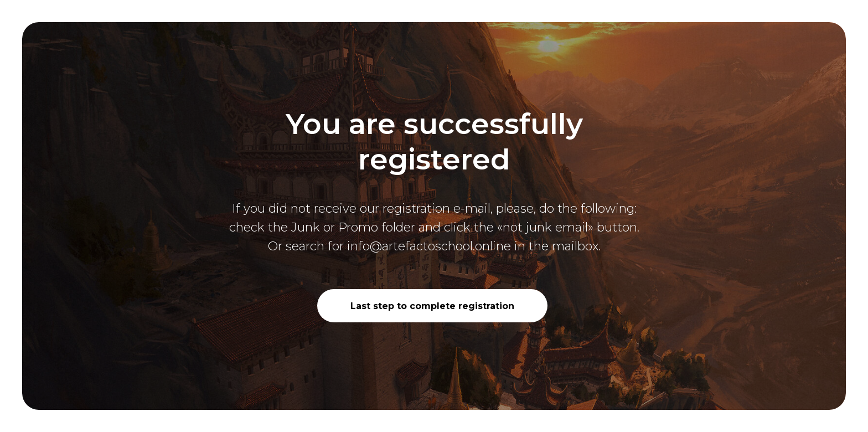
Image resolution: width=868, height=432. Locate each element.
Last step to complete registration (432, 306)
